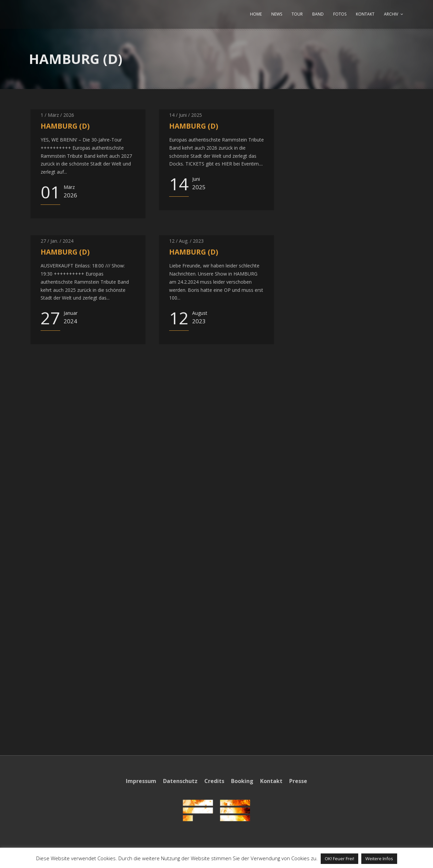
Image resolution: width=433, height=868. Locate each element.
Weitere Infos (379, 859)
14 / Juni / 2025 (186, 115)
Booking (242, 781)
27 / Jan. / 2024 (57, 241)
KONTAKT (365, 14)
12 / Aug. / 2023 (186, 241)
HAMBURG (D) (65, 126)
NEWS (277, 14)
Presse (298, 781)
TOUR (297, 14)
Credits (214, 781)
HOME (256, 14)
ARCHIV (391, 14)
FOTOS (340, 14)
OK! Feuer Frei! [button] (339, 859)
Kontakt (271, 781)
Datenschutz (180, 781)
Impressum (141, 781)
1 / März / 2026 (57, 115)
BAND (318, 14)
